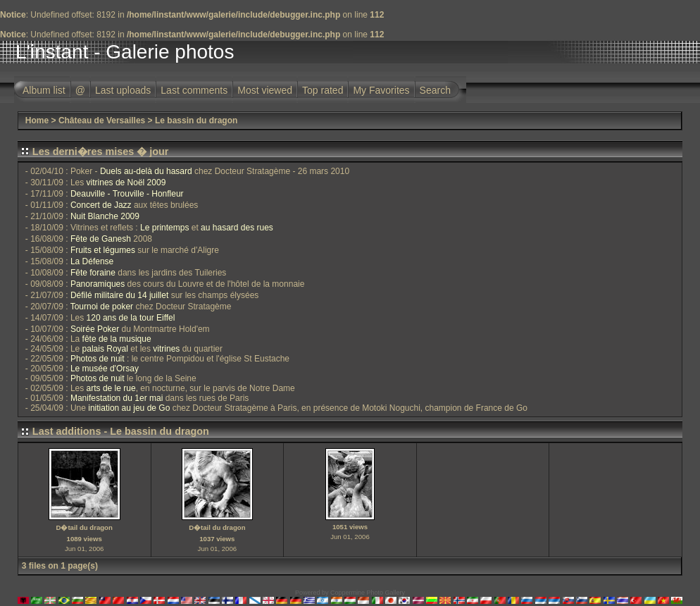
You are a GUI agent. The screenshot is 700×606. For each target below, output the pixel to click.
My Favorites (381, 90)
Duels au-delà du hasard (146, 171)
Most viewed (265, 90)
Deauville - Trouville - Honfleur (127, 194)
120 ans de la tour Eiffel (131, 318)
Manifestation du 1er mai (117, 398)
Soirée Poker (95, 329)
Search (435, 90)
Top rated (323, 90)
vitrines (166, 349)
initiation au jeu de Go (129, 408)
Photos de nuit (98, 359)
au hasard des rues (237, 228)
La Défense (92, 261)
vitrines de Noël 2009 (126, 183)
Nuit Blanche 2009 (105, 216)
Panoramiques (98, 284)
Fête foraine (93, 273)
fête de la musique (117, 339)
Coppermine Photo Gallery (368, 593)
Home (37, 120)
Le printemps (164, 228)
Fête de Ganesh (101, 239)
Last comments (194, 90)
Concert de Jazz (101, 205)
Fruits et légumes (103, 250)
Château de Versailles (102, 120)
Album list (44, 90)
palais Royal (105, 349)
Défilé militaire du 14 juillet (119, 295)
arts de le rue (111, 388)
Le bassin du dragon (196, 120)
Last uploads (123, 90)
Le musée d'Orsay (105, 369)
